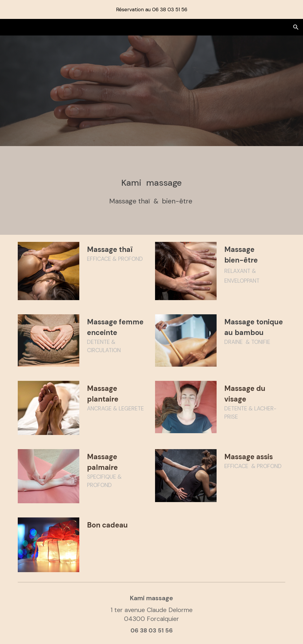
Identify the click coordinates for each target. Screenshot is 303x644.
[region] (151, 9)
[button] (296, 27)
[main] (152, 190)
